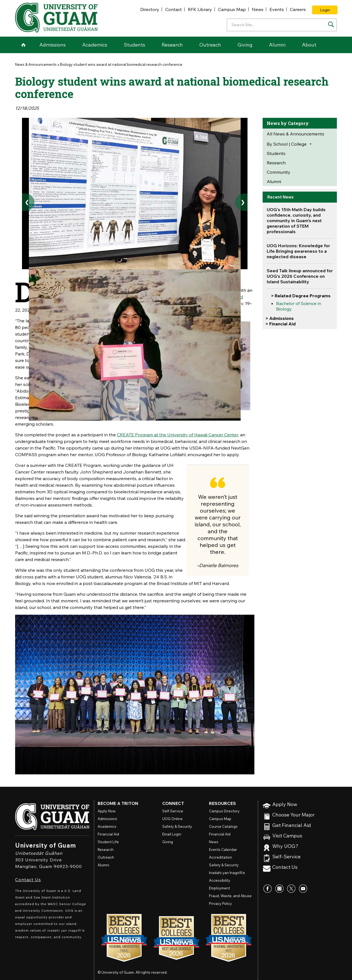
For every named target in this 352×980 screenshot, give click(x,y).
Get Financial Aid (292, 825)
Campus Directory (224, 811)
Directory (150, 9)
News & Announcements (36, 64)
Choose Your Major (293, 815)
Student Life (108, 842)
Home (23, 45)
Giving (245, 45)
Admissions (53, 45)
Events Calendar (223, 850)
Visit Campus (287, 836)
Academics (95, 45)
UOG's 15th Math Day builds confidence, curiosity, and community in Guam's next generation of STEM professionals (296, 220)
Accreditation (221, 857)
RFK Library (200, 9)
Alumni (277, 45)
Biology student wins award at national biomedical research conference (121, 64)
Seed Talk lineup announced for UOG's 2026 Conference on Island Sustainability (300, 276)
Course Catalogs (223, 826)
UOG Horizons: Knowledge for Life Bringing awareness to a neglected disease (298, 251)
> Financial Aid (280, 324)
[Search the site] (331, 24)
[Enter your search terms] (282, 25)
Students (134, 45)
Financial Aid (108, 834)
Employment (219, 888)
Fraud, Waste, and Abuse (230, 896)
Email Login (172, 834)
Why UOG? (285, 846)
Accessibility (220, 880)
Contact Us (28, 880)
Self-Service (286, 857)
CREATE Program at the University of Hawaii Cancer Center (178, 435)
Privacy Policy (220, 903)
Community (279, 172)
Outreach (210, 45)
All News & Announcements (295, 134)
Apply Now (285, 805)
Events (277, 9)
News (258, 9)
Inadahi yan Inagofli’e (227, 873)
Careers (298, 9)
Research (172, 45)
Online (172, 819)
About (309, 45)
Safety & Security (177, 826)
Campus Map (232, 9)
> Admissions (280, 318)
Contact (174, 9)
